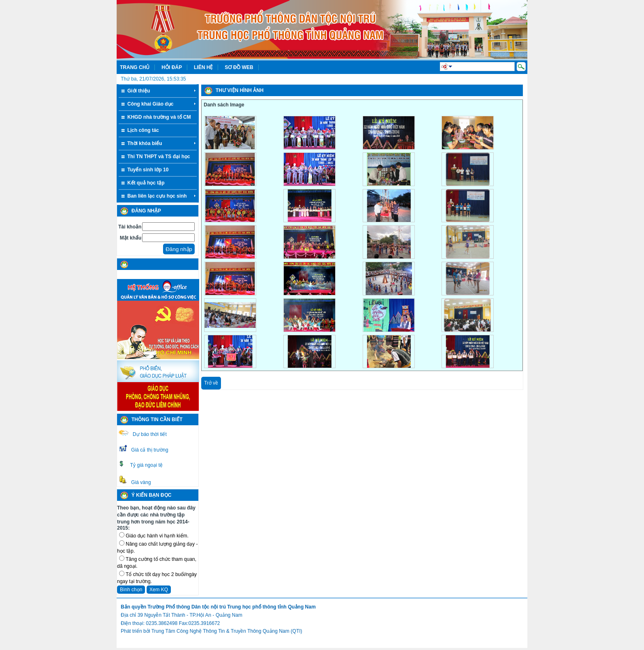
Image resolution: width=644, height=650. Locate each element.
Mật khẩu (131, 238)
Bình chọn (131, 590)
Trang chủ (135, 67)
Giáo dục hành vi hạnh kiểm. (157, 536)
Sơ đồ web (239, 67)
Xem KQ (159, 590)
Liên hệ (203, 67)
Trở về (211, 383)
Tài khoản (130, 227)
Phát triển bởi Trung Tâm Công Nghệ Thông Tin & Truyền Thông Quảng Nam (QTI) (212, 631)
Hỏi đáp (172, 67)
